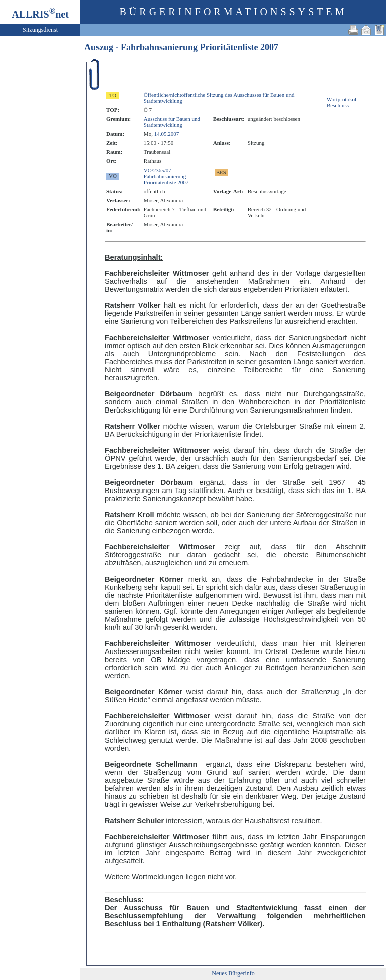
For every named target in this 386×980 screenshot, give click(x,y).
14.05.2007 (167, 134)
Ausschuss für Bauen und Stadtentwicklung (172, 122)
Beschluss (338, 105)
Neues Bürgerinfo (233, 973)
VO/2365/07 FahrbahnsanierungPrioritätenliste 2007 (166, 176)
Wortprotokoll (342, 99)
